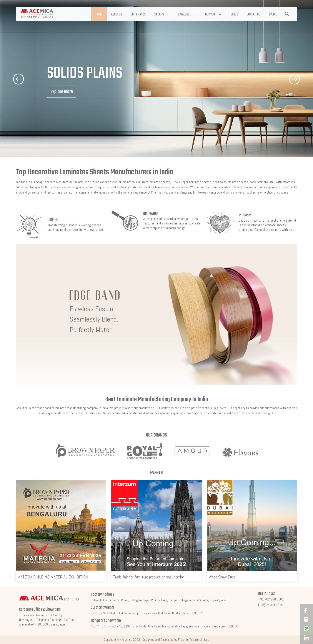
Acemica (127, 640)
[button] (162, 14)
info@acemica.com (271, 605)
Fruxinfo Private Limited (194, 640)
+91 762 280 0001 (271, 599)
